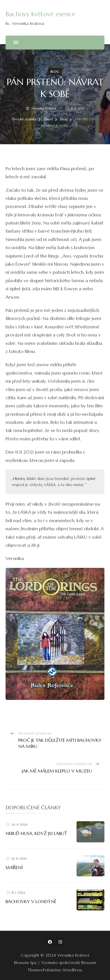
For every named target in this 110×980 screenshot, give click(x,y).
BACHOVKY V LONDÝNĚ (31, 901)
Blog (55, 71)
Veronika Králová (43, 108)
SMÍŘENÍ (14, 867)
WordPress (72, 970)
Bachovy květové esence (41, 14)
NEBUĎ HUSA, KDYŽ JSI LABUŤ (36, 833)
